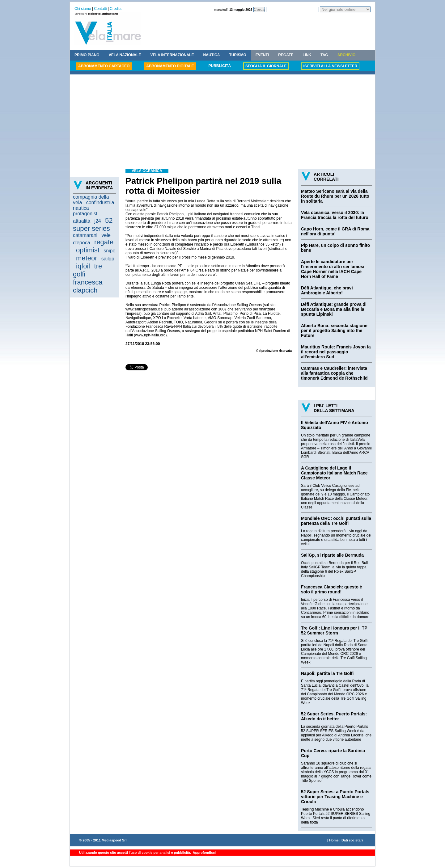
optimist (88, 250)
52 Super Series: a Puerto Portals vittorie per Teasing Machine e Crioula (335, 797)
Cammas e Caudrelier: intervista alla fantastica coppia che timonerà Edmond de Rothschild (334, 373)
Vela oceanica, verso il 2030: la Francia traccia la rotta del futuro (335, 215)
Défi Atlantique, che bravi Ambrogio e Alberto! (327, 290)
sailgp (108, 259)
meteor (87, 258)
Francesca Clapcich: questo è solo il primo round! (332, 589)
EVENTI (262, 55)
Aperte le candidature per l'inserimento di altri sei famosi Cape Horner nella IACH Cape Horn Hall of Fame (333, 269)
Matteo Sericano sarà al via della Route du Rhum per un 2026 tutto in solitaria (335, 196)
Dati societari (352, 840)
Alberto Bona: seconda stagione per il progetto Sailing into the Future (334, 331)
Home (334, 840)
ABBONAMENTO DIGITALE (170, 66)
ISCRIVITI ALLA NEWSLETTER (330, 66)
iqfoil (83, 266)
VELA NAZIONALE (125, 55)
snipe (109, 251)
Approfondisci (204, 853)
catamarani (85, 235)
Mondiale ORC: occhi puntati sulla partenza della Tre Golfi (336, 521)
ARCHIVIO (347, 55)
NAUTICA (211, 55)
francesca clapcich (88, 286)
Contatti (100, 9)
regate (104, 242)
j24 (97, 221)
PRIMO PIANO (87, 55)
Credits (116, 9)
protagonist (85, 214)
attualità (82, 221)
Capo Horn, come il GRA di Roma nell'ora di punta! (335, 231)
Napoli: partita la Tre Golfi (327, 673)
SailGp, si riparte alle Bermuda (332, 555)
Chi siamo (83, 9)
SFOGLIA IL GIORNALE (266, 66)
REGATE (286, 55)
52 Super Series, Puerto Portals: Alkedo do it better (334, 716)
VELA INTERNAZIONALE (172, 55)
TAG (324, 55)
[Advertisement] (222, 122)
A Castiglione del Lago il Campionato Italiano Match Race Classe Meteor (334, 473)
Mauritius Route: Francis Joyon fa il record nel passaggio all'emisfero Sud (336, 352)
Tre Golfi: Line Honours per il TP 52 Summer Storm (334, 630)
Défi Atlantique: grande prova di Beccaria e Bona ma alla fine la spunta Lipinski (334, 309)
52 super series (93, 224)
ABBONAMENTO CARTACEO (104, 66)
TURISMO (237, 55)
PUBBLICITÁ (220, 66)
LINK (307, 55)
